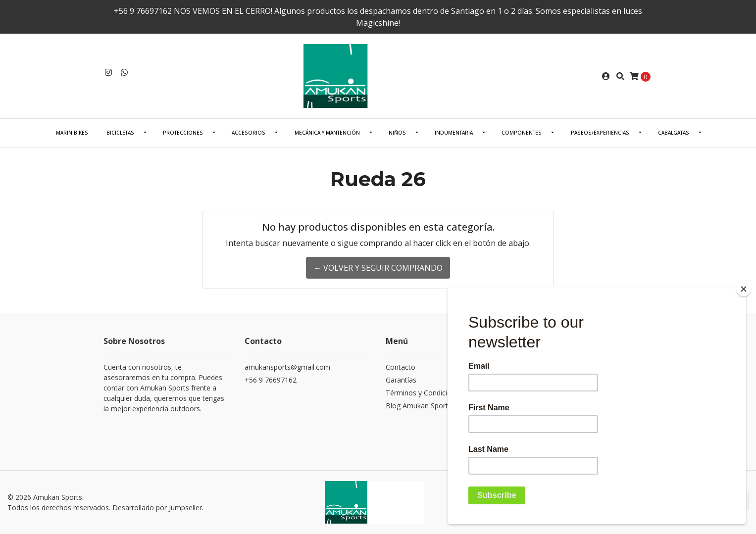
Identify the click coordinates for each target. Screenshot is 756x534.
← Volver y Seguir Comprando (378, 268)
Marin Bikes (72, 133)
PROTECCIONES (183, 133)
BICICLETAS (120, 133)
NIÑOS (397, 133)
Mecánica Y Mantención (327, 133)
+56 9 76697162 (271, 380)
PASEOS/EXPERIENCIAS (600, 133)
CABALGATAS (674, 133)
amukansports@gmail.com (287, 367)
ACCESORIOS (249, 133)
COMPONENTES (522, 133)
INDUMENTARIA (454, 133)
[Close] (744, 289)
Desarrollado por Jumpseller (157, 508)
